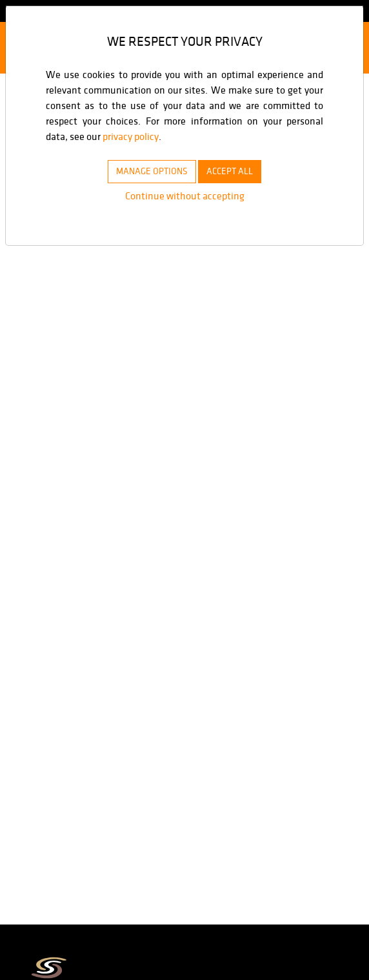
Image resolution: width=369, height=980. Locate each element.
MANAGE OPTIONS (147, 171)
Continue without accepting (184, 196)
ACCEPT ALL (236, 171)
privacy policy (205, 136)
